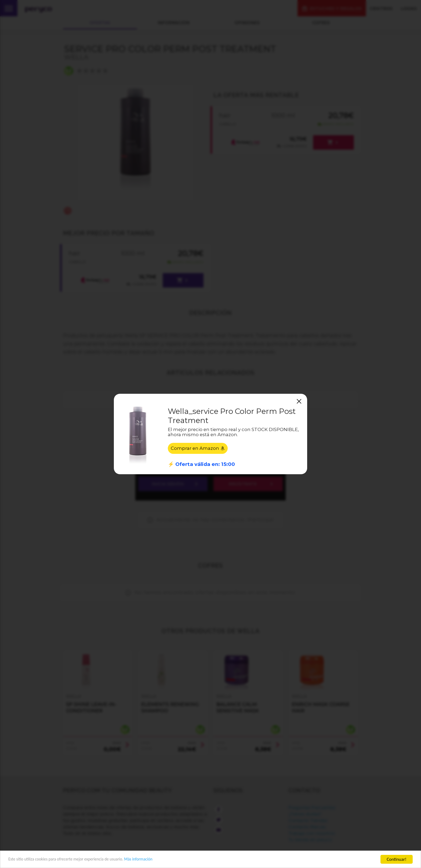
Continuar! (397, 859)
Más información (152, 860)
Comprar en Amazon (198, 448)
